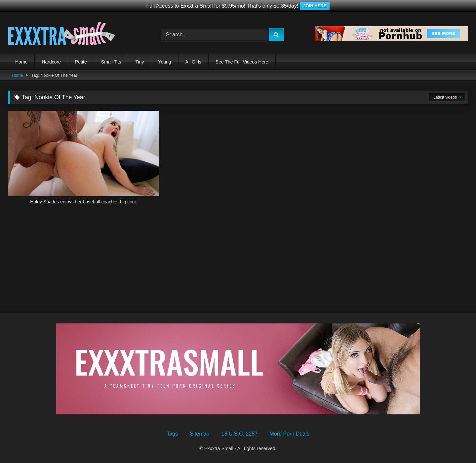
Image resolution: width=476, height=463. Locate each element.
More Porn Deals (290, 434)
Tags (172, 434)
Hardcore (51, 62)
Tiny (139, 62)
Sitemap (200, 434)
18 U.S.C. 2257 (239, 434)
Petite (81, 62)
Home (21, 62)
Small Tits (111, 62)
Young (164, 62)
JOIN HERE (315, 6)
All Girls (193, 62)
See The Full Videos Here (242, 62)
